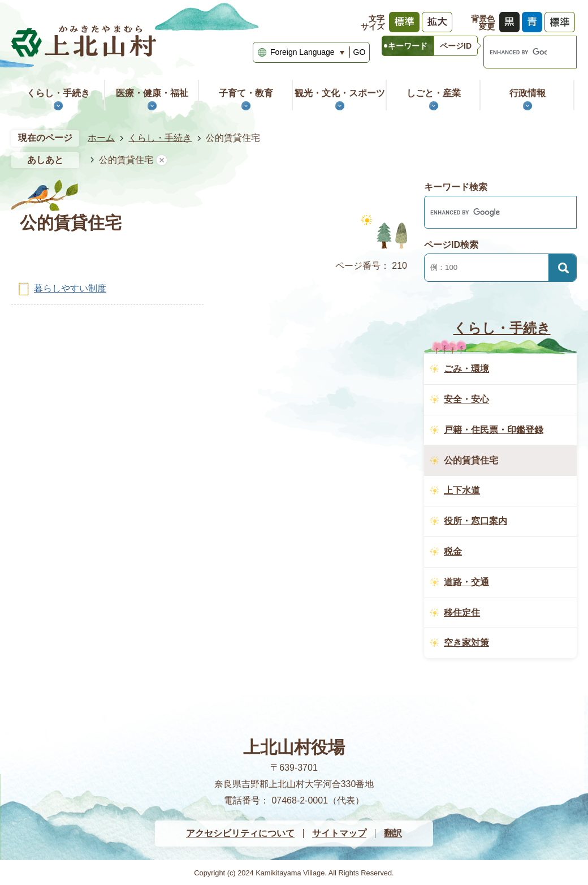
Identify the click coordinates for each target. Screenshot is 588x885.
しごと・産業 (434, 93)
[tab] (408, 46)
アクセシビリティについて (240, 833)
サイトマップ (339, 833)
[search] (515, 52)
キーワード (408, 46)
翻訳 (393, 833)
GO (360, 52)
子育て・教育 (246, 93)
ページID (456, 46)
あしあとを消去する (162, 160)
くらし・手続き (58, 93)
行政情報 (528, 93)
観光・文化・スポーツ (340, 93)
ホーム (101, 138)
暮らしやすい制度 (70, 288)
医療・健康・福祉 (152, 93)
